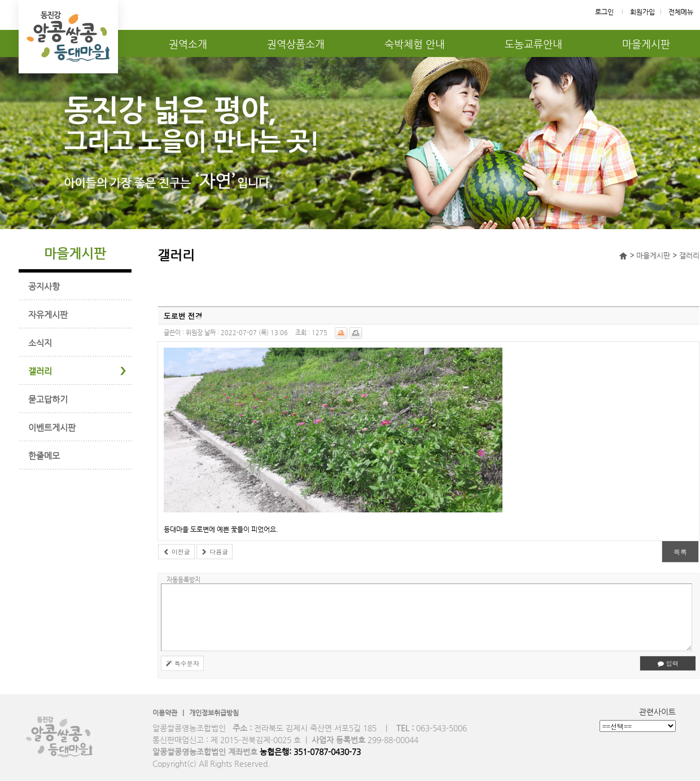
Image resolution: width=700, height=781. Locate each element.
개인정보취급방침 (214, 713)
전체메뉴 (681, 12)
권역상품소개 (296, 44)
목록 (680, 552)
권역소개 (188, 44)
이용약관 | (171, 713)
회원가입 (642, 12)
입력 (668, 663)
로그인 (604, 12)
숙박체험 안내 (415, 44)
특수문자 (182, 663)
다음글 (215, 552)
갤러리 (689, 255)
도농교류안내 (533, 44)
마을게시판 (646, 44)
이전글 (176, 552)
